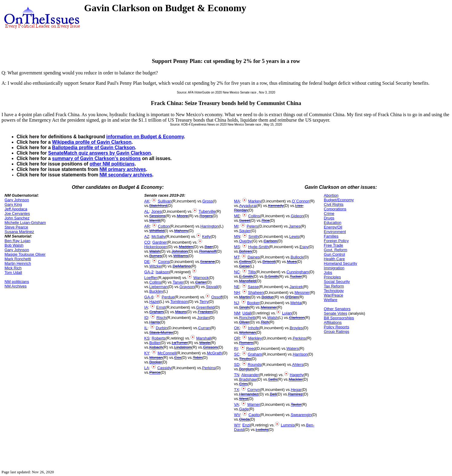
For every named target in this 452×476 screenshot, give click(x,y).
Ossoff (217, 297)
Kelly (206, 236)
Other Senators (337, 309)
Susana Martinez (19, 232)
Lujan (287, 313)
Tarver (178, 282)
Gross (208, 201)
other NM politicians (112, 164)
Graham (156, 312)
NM (237, 313)
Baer (209, 247)
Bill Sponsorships (339, 318)
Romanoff (208, 251)
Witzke (155, 266)
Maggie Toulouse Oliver (25, 254)
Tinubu (245, 359)
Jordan (203, 318)
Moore (182, 216)
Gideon (297, 216)
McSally (159, 236)
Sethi (273, 379)
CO (147, 242)
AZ (147, 236)
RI (236, 348)
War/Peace (333, 295)
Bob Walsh (14, 245)
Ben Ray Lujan (17, 241)
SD (237, 364)
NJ (237, 303)
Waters (293, 348)
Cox (178, 358)
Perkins (209, 368)
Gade (244, 409)
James (295, 226)
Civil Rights (334, 204)
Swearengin (301, 415)
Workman (247, 332)
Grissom (210, 347)
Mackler (296, 379)
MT (237, 257)
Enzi (246, 425)
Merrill (154, 220)
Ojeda (244, 419)
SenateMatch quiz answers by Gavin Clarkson (100, 153)
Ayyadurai (248, 206)
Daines (254, 257)
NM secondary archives (126, 175)
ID (146, 318)
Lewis (294, 236)
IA (146, 307)
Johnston (180, 251)
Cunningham (298, 272)
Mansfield (247, 281)
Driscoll (269, 262)
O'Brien (292, 297)
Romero (246, 343)
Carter (201, 282)
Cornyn (254, 390)
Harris (154, 322)
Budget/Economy (339, 200)
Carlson (270, 241)
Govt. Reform (335, 250)
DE (147, 262)
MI (236, 226)
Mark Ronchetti (18, 259)
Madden (186, 247)
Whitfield (157, 231)
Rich (265, 322)
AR (147, 226)
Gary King (13, 204)
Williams (181, 256)
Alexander (250, 375)
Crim (243, 384)
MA (237, 201)
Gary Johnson (17, 200)
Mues (292, 262)
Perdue (168, 297)
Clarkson (297, 318)
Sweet (244, 220)
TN (237, 375)
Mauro (181, 312)
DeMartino (182, 266)
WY (237, 425)
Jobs (328, 272)
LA (147, 368)
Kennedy (276, 206)
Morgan (156, 358)
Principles (332, 277)
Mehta (296, 303)
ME (237, 216)
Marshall (204, 338)
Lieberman (158, 287)
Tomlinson (179, 302)
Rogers (206, 216)
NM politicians (17, 282)
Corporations (335, 209)
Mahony (181, 231)
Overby (245, 241)
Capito (254, 415)
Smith (253, 236)
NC (237, 272)
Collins (155, 282)
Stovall (212, 287)
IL (146, 328)
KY (147, 353)
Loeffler (151, 278)
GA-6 (149, 297)
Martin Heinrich (18, 263)
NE (237, 287)
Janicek (296, 287)
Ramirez (295, 394)
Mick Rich (13, 268)
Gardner (160, 242)
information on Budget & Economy (145, 137)
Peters (252, 226)
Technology (334, 291)
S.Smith (271, 276)
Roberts (159, 338)
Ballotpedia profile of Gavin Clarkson (93, 148)
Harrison (300, 354)
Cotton (164, 226)
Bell (273, 394)
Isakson (162, 272)
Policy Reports (336, 327)
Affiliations (333, 322)
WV (237, 415)
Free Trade (333, 245)
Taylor (296, 404)
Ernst (161, 307)
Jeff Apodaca (16, 209)
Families (331, 236)
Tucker (296, 276)
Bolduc (268, 297)
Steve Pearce (16, 227)
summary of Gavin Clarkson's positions (96, 158)
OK (237, 328)
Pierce (155, 372)
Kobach (156, 347)
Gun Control (334, 254)
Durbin (162, 328)
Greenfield (205, 307)
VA (237, 404)
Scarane (208, 262)
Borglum (246, 369)
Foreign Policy (336, 241)
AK (147, 201)
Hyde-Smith (258, 247)
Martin (244, 297)
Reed (251, 348)
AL (147, 211)
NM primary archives (123, 169)
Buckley (156, 291)
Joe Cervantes (17, 213)
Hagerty (297, 375)
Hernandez (249, 394)
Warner (254, 404)
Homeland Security (340, 263)
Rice (266, 220)
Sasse (253, 287)
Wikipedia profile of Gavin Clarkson (92, 142)
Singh (244, 307)
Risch (161, 318)
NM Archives (16, 286)
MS (237, 247)
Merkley (255, 338)
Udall (247, 313)
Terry (204, 302)
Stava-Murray (161, 332)
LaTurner (180, 343)
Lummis (288, 425)
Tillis (252, 272)
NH (237, 292)
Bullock (297, 257)
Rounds (255, 364)
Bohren (245, 251)
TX (237, 390)
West (243, 399)
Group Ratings (336, 332)
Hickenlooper (156, 247)
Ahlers (298, 364)
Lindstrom (183, 347)
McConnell (167, 353)
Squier (245, 231)
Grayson (187, 287)
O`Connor (301, 201)
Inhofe (254, 328)
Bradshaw (248, 379)
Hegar (296, 390)
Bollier (155, 343)
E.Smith (246, 276)
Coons (164, 262)
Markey (255, 201)
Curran (204, 328)
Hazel (154, 302)
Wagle (205, 343)
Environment (335, 232)
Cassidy (164, 368)
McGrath (215, 353)
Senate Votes (335, 313)
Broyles (296, 328)
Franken (205, 312)
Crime (329, 213)
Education (332, 223)
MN (237, 236)
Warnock (201, 278)
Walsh (155, 251)
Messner (302, 292)
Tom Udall (13, 272)
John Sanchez (17, 218)
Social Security (337, 282)
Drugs (329, 218)
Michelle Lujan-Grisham (25, 223)
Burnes (155, 256)
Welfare (331, 300)
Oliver (244, 322)
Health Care (334, 259)
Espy (304, 247)
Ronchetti (247, 318)
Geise (244, 266)
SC (237, 354)
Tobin (197, 358)
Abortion (331, 195)
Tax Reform (334, 286)
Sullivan (165, 201)
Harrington (210, 226)
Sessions (157, 216)
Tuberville (207, 211)
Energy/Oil (333, 227)
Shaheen (256, 292)
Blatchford (158, 206)
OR (237, 338)
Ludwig (262, 430)
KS (147, 338)
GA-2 (149, 272)
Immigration (334, 268)
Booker (155, 362)
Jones (157, 211)
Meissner (269, 307)
